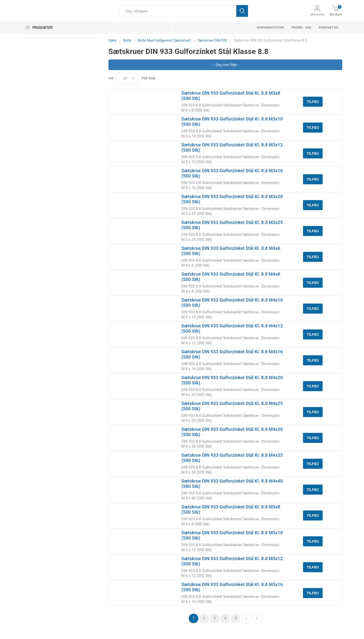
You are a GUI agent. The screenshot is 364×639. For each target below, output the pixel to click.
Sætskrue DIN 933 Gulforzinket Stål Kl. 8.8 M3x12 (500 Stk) (232, 147)
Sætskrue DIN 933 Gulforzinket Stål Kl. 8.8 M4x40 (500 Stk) (232, 484)
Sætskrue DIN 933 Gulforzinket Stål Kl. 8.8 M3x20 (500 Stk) (232, 199)
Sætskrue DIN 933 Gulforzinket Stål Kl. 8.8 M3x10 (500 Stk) (232, 122)
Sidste (257, 618)
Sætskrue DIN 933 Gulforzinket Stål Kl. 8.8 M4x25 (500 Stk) (232, 406)
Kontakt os (329, 27)
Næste (246, 618)
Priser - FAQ (301, 27)
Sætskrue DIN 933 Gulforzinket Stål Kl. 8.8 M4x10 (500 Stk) (232, 303)
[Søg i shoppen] (178, 11)
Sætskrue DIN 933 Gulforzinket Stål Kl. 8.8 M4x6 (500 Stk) (231, 251)
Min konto (317, 14)
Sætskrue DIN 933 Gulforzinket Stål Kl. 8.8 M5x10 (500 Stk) (232, 535)
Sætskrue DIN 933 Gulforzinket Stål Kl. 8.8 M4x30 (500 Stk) (232, 432)
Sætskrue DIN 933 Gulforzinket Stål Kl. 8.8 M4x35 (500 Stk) (232, 458)
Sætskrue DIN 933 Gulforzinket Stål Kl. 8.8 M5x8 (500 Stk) (231, 509)
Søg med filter (225, 65)
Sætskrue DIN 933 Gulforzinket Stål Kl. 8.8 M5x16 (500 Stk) (232, 587)
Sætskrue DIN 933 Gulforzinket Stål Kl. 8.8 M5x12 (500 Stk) (232, 561)
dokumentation (270, 27)
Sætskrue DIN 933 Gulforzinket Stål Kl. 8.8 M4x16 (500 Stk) (232, 354)
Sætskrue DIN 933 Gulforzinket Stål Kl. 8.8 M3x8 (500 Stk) (231, 96)
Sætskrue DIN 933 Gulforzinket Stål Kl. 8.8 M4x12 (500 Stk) (232, 328)
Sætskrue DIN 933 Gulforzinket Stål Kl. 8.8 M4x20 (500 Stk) (232, 380)
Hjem (113, 40)
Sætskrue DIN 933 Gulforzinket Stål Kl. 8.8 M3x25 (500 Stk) (232, 225)
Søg (242, 11)
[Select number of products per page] (128, 78)
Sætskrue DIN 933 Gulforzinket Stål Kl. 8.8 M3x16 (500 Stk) (232, 173)
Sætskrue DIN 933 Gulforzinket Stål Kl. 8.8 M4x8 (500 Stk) (231, 277)
